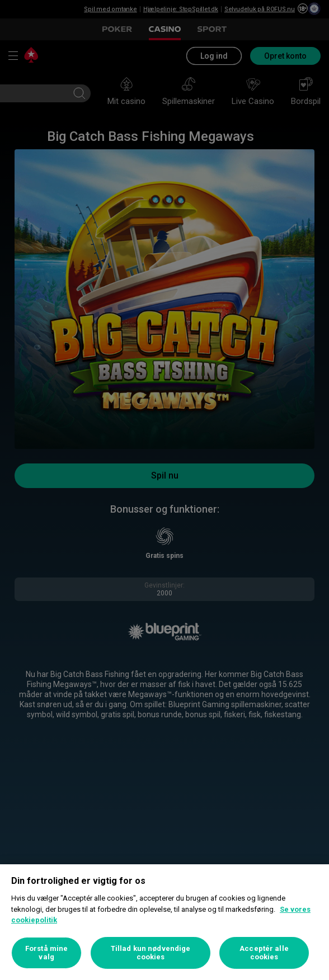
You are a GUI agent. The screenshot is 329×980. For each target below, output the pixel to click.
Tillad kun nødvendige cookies (151, 953)
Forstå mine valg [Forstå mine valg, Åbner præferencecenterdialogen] (46, 953)
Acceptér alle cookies (264, 953)
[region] (164, 922)
